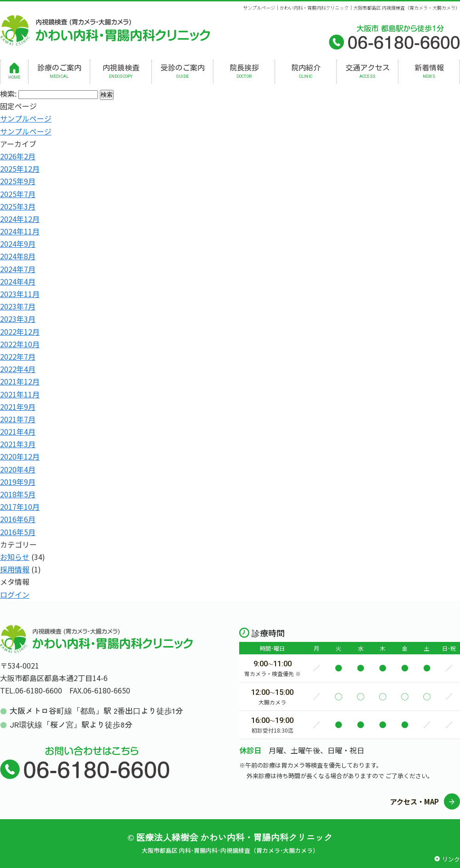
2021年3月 (18, 444)
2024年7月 (18, 269)
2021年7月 (18, 419)
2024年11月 (20, 231)
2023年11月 (20, 294)
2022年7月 (18, 356)
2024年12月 (20, 219)
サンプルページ (26, 118)
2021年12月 (20, 381)
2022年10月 (20, 344)
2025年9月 (18, 181)
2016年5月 (18, 532)
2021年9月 (18, 407)
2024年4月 (18, 281)
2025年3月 (18, 206)
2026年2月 (18, 156)
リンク (451, 859)
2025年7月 (18, 194)
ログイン (15, 594)
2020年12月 (20, 456)
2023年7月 (18, 306)
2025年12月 (20, 169)
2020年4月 (18, 469)
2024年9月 (18, 244)
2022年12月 (20, 332)
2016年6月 (18, 519)
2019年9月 (18, 482)
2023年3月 (18, 319)
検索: (8, 93)
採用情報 (15, 569)
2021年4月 (18, 431)
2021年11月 (20, 394)
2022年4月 (18, 369)
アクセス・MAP (414, 801)
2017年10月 (20, 507)
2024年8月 (18, 256)
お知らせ (15, 557)
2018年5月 (18, 494)
